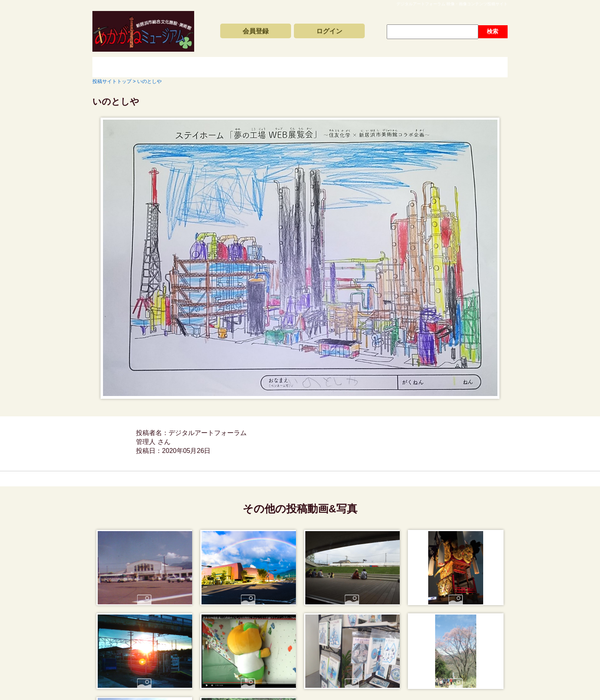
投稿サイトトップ (121, 67)
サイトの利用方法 (463, 67)
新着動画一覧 (194, 67)
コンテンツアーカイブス (284, 67)
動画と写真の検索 (373, 67)
